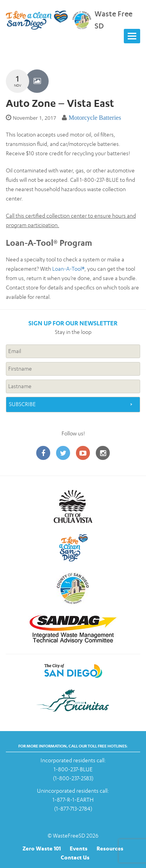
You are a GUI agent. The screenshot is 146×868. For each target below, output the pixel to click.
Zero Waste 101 (42, 848)
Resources (110, 848)
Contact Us (75, 857)
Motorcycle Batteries (95, 118)
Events (79, 848)
